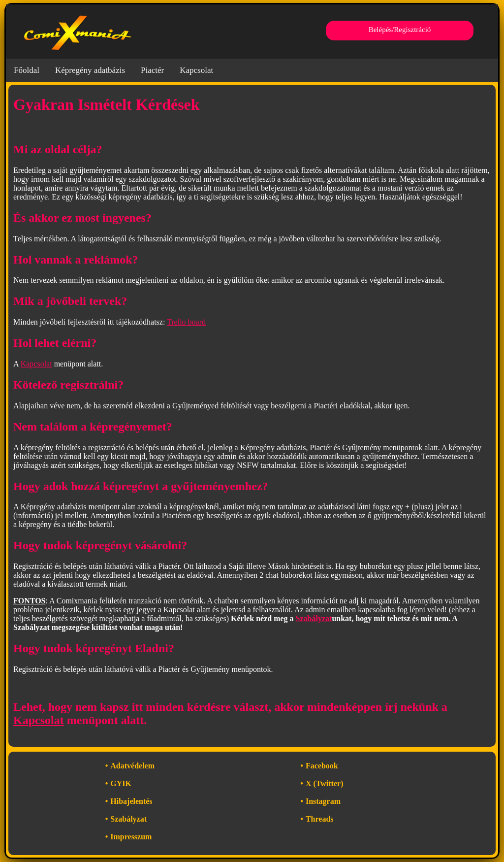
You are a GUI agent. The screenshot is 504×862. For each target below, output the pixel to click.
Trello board (186, 322)
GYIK (121, 783)
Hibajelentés (131, 801)
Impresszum (131, 837)
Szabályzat (314, 618)
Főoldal (27, 70)
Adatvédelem (132, 766)
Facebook (322, 766)
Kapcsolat (196, 70)
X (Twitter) (325, 783)
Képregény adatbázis (90, 70)
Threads (320, 819)
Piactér (152, 70)
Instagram (323, 801)
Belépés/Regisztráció (400, 30)
